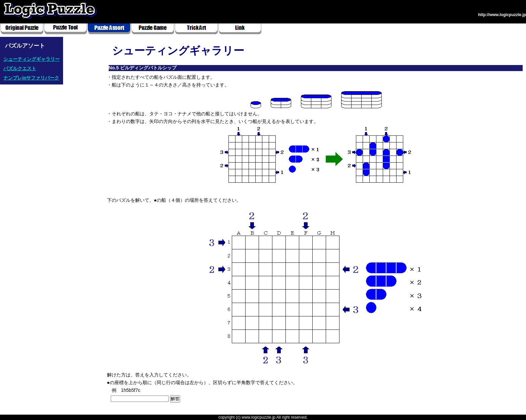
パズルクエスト (20, 68)
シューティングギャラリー (32, 59)
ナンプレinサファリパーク (31, 78)
